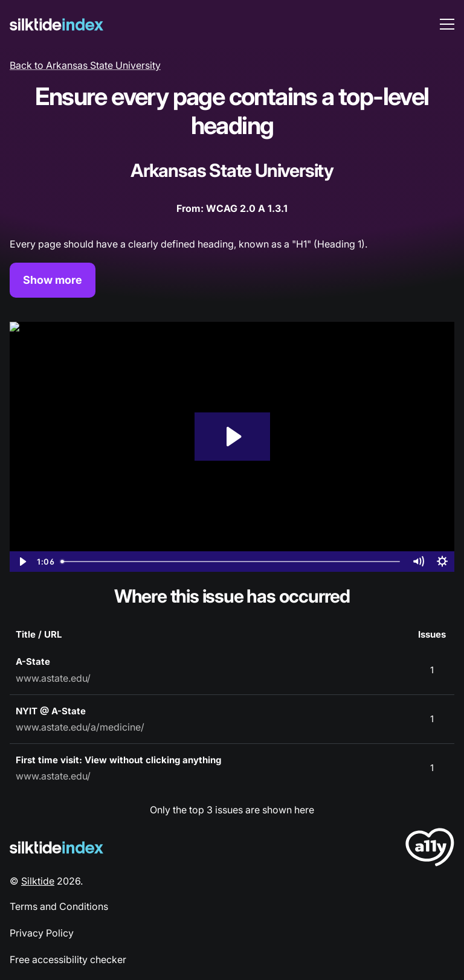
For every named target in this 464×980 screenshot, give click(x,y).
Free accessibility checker (68, 959)
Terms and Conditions (59, 906)
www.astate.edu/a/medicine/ (80, 727)
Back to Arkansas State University (85, 65)
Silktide (38, 881)
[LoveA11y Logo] (430, 849)
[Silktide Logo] (56, 847)
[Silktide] (56, 24)
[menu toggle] (447, 24)
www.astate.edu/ (53, 678)
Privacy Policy (42, 933)
